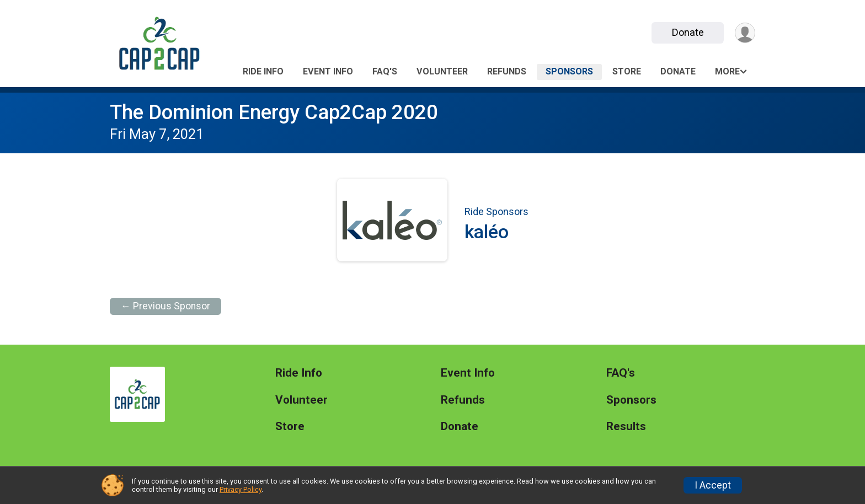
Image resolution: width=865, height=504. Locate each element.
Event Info (328, 71)
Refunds (507, 71)
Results (626, 427)
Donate (688, 32)
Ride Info (263, 71)
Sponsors (569, 71)
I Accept (713, 485)
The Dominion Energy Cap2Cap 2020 (274, 112)
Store (627, 71)
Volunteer (442, 71)
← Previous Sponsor (165, 306)
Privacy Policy (241, 489)
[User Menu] (745, 33)
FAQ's (385, 71)
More (727, 71)
